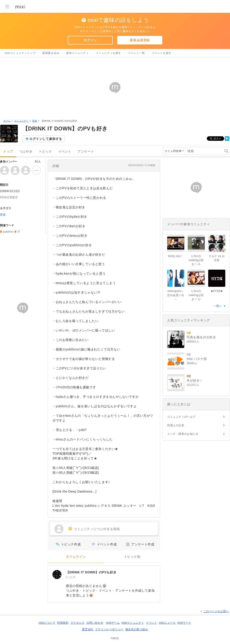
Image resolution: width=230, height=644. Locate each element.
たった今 (71, 577)
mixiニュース (167, 623)
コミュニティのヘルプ (181, 417)
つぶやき (26, 152)
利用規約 (63, 623)
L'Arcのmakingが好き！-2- (196, 260)
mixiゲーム (113, 623)
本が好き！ (195, 380)
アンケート (86, 152)
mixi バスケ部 (197, 359)
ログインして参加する (46, 139)
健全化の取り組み (137, 629)
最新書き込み (51, 53)
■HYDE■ (217, 291)
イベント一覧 (136, 53)
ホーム (7, 121)
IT (19, 232)
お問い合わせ (95, 623)
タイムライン (76, 557)
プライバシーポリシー (109, 629)
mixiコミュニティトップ (20, 53)
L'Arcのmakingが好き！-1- (196, 295)
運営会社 (88, 629)
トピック (45, 152)
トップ (8, 152)
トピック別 (132, 557)
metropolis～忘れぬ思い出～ (176, 295)
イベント (65, 152)
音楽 (35, 121)
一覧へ (218, 306)
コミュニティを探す (108, 53)
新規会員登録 (140, 40)
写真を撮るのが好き (201, 337)
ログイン (90, 40)
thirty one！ (176, 256)
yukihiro (8, 232)
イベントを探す (162, 53)
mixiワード (184, 623)
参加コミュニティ (78, 53)
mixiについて (47, 623)
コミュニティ (21, 121)
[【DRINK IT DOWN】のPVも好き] (57, 575)
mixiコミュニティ (133, 623)
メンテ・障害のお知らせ (183, 434)
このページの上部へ (216, 611)
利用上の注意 (176, 425)
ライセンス (78, 623)
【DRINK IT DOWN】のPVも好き (91, 572)
